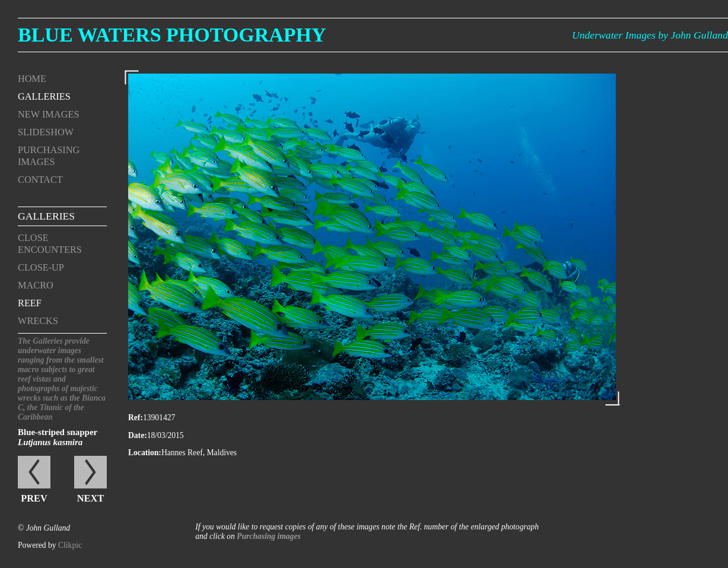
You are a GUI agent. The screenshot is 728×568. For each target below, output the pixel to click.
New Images (48, 114)
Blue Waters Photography (172, 35)
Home (32, 79)
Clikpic (70, 545)
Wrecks (38, 321)
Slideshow (46, 132)
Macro (36, 285)
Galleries (44, 96)
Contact (40, 180)
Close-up (41, 267)
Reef (30, 303)
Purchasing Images (49, 156)
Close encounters (50, 244)
